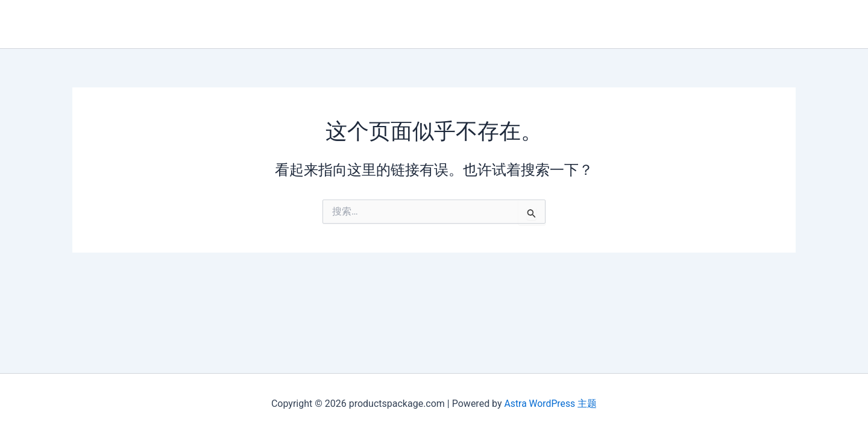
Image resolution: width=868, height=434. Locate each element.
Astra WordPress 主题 (551, 404)
